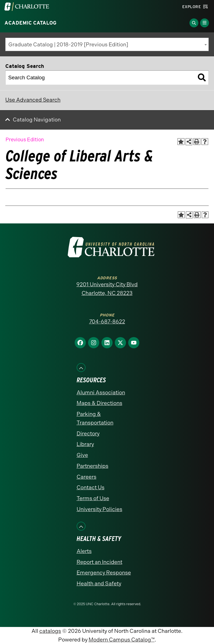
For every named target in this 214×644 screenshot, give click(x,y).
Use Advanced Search (33, 100)
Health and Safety (99, 584)
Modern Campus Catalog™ (122, 640)
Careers (87, 477)
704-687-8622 (107, 322)
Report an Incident (99, 562)
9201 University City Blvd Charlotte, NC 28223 (107, 289)
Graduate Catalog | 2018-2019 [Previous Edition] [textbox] (68, 45)
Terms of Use (93, 498)
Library (85, 444)
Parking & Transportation (95, 418)
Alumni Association (101, 393)
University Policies (99, 509)
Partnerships (93, 466)
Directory (88, 434)
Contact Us (91, 487)
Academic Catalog (31, 23)
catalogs (50, 631)
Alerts (84, 551)
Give (82, 455)
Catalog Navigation (37, 120)
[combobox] (107, 44)
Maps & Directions (99, 403)
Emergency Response (104, 573)
